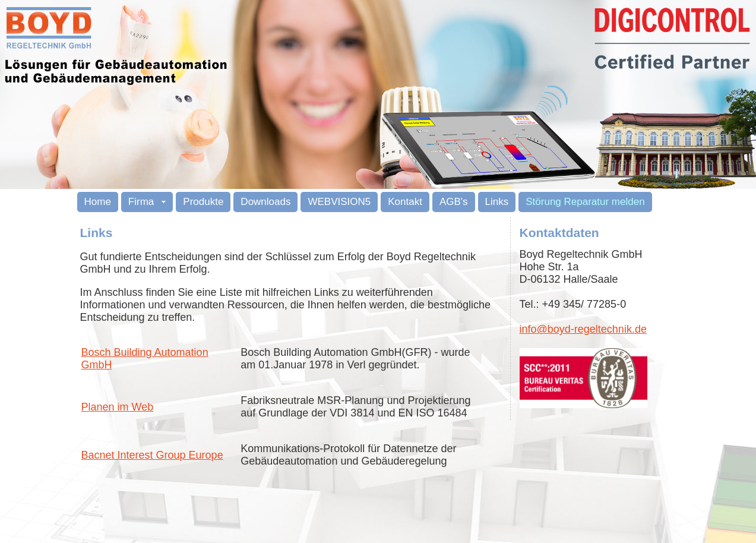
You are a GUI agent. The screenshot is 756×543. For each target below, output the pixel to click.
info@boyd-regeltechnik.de (583, 329)
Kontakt (405, 202)
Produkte (203, 202)
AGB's (454, 202)
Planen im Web (118, 407)
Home (98, 202)
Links (497, 202)
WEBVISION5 (339, 202)
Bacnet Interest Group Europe (152, 455)
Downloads (265, 202)
